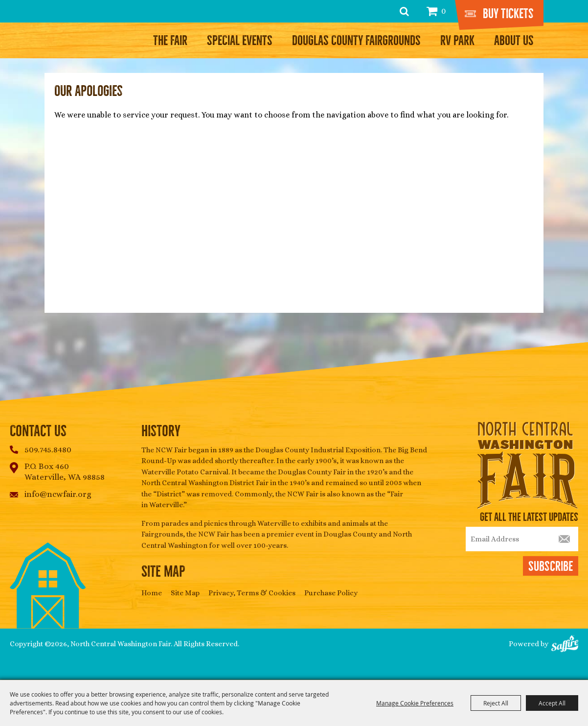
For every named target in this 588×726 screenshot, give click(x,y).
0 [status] (443, 11)
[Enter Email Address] (522, 539)
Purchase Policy (331, 593)
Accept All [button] (552, 703)
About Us (514, 41)
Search (404, 11)
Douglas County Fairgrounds (356, 41)
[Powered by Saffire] (565, 644)
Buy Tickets (508, 14)
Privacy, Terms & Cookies (252, 593)
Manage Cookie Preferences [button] (415, 703)
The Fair (170, 41)
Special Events (240, 41)
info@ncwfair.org (58, 494)
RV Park (457, 41)
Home (152, 593)
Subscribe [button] (551, 566)
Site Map (185, 593)
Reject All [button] (496, 703)
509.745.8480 (48, 450)
